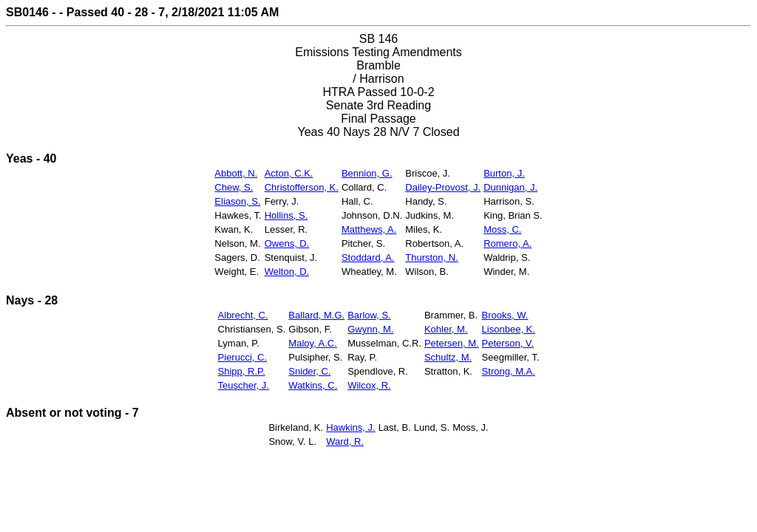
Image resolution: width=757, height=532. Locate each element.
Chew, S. (234, 187)
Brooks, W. (505, 315)
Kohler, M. (446, 329)
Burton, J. (504, 173)
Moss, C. (502, 229)
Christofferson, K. (302, 187)
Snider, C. (309, 371)
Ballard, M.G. (316, 315)
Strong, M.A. (509, 371)
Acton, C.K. (289, 173)
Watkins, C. (313, 385)
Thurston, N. (432, 258)
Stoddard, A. (368, 258)
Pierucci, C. (242, 357)
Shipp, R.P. (242, 371)
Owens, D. (287, 243)
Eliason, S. (237, 201)
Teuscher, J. (244, 385)
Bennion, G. (367, 173)
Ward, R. (345, 441)
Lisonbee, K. (509, 329)
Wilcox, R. (369, 385)
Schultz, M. (448, 357)
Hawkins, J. (350, 427)
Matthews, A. (369, 229)
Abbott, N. (236, 173)
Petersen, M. (452, 343)
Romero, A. (508, 243)
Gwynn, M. (370, 329)
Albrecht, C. (243, 315)
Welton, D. (287, 272)
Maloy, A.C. (313, 343)
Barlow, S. (369, 315)
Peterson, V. (508, 343)
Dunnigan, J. (510, 187)
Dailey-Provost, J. (443, 187)
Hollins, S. (286, 215)
